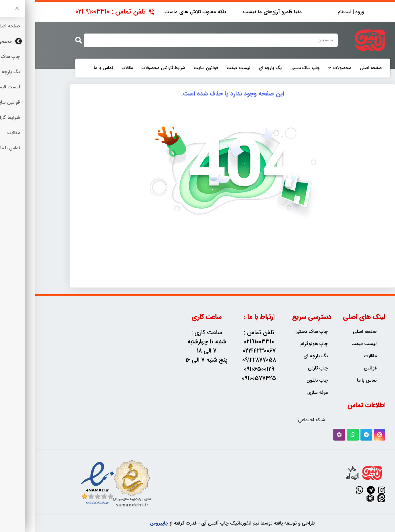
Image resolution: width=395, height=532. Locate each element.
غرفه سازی (282, 393)
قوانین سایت (171, 68)
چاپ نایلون (282, 380)
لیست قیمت (203, 68)
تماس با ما (68, 68)
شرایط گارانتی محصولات (128, 68)
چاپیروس (124, 523)
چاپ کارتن (283, 368)
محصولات (307, 68)
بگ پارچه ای (235, 68)
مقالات (92, 68)
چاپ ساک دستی (270, 68)
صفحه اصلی (336, 68)
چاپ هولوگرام (279, 344)
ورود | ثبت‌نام (316, 12)
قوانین (335, 368)
